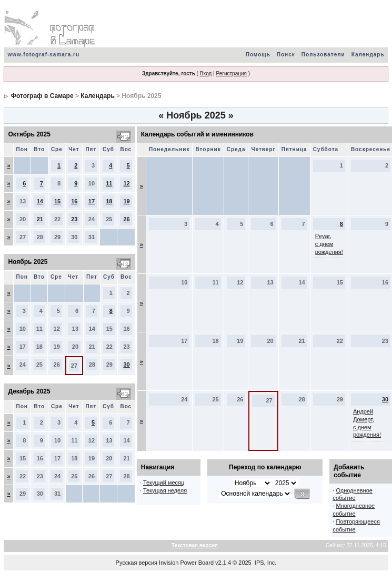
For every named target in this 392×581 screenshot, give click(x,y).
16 (74, 201)
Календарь (368, 55)
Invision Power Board (186, 563)
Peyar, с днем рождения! (329, 244)
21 (40, 219)
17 (92, 201)
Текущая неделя (165, 490)
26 (126, 219)
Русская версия (137, 563)
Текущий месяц (164, 482)
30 (126, 365)
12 (126, 183)
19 (126, 201)
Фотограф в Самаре (42, 96)
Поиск (286, 55)
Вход (206, 73)
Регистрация (231, 73)
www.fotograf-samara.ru (43, 55)
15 (57, 201)
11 (109, 183)
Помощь (258, 55)
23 (74, 219)
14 (40, 201)
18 (109, 201)
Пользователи (323, 55)
